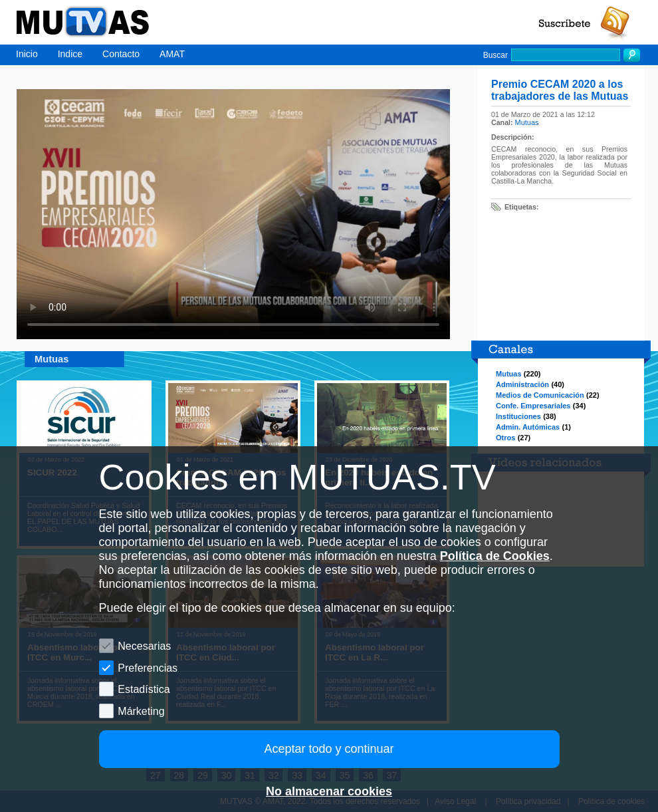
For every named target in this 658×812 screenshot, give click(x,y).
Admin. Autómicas (528, 427)
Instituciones (518, 416)
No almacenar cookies (329, 791)
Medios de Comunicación (540, 395)
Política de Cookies (495, 556)
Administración (522, 384)
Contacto (121, 54)
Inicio (27, 54)
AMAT (172, 54)
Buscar (495, 55)
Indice (70, 54)
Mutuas (527, 122)
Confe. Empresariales (533, 406)
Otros (505, 438)
